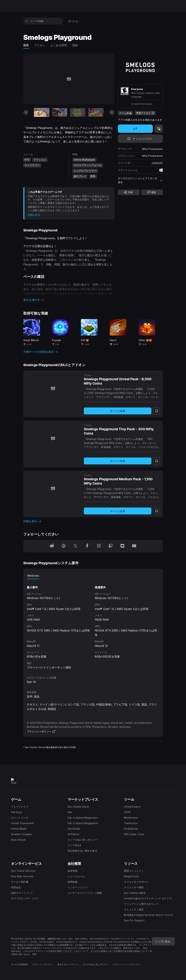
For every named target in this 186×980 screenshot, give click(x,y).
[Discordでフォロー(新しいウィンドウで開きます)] (122, 546)
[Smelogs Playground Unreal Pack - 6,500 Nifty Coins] (53, 388)
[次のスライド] (112, 112)
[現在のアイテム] (42, 112)
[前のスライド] (26, 112)
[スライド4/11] (96, 112)
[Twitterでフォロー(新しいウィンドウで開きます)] (75, 546)
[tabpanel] (93, 624)
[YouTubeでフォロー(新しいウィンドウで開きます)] (134, 546)
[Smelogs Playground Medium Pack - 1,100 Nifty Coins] (53, 488)
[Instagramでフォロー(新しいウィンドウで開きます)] (99, 546)
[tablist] (93, 576)
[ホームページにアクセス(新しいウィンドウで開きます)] (64, 546)
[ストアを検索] (27, 21)
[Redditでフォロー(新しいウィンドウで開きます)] (52, 546)
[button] (69, 300)
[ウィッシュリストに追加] (140, 139)
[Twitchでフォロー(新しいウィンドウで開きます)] (111, 546)
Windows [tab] (33, 576)
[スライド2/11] (60, 112)
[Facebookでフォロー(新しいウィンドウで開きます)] (87, 546)
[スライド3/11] (78, 112)
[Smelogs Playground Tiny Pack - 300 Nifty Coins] (53, 438)
